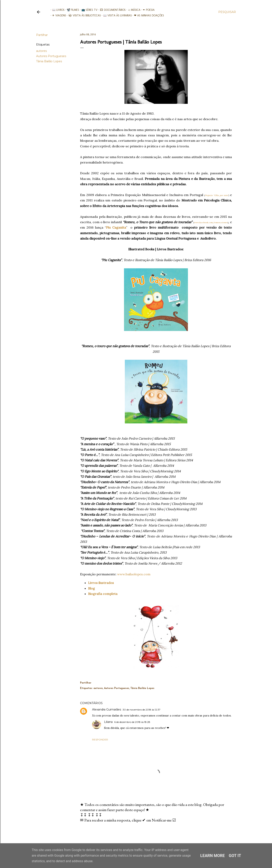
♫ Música (133, 10)
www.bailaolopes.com (134, 574)
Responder (100, 740)
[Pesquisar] (227, 12)
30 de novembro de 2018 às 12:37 (141, 710)
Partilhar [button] (42, 35)
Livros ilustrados (101, 583)
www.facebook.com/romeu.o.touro (211, 222)
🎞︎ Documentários (111, 10)
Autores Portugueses (51, 56)
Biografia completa (103, 594)
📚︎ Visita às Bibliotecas (83, 15)
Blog (91, 588)
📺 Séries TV (88, 10)
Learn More (213, 856)
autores (41, 51)
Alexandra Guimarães (107, 709)
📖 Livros (57, 10)
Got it (235, 856)
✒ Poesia (147, 10)
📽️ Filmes (71, 10)
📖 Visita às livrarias (116, 15)
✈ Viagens (58, 15)
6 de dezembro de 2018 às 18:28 (132, 722)
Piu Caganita (116, 227)
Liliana (108, 722)
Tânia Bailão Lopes (49, 61)
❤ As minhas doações (148, 15)
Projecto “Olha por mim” (217, 195)
